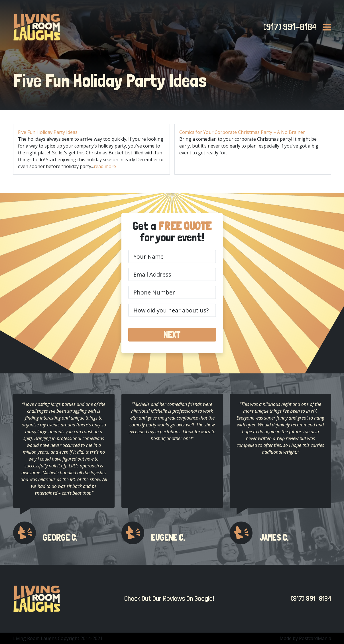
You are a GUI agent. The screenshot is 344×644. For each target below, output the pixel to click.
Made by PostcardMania (305, 638)
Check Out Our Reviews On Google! (168, 598)
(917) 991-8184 (288, 27)
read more (105, 166)
